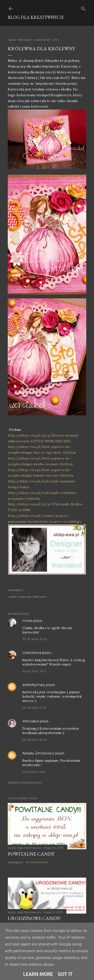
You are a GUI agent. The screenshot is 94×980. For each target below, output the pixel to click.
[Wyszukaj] (83, 8)
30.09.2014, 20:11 (34, 671)
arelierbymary (34, 685)
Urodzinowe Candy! (34, 918)
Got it (65, 974)
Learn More (38, 974)
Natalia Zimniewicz (38, 753)
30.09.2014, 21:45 (34, 740)
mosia (27, 621)
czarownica (32, 653)
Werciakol (39, 597)
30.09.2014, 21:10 (34, 708)
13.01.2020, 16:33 (34, 772)
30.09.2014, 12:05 (35, 639)
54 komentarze (37, 862)
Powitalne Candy (31, 854)
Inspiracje (24, 597)
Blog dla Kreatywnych (36, 17)
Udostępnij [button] (15, 590)
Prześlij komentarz (25, 783)
